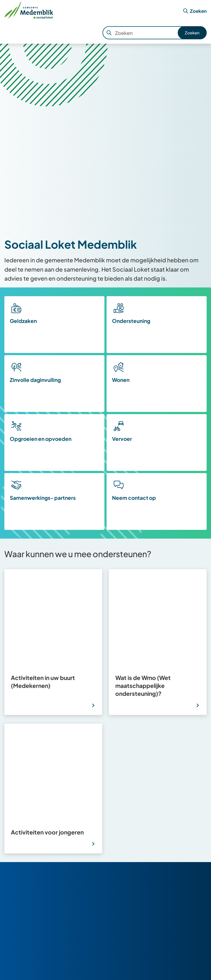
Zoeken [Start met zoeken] (192, 33)
